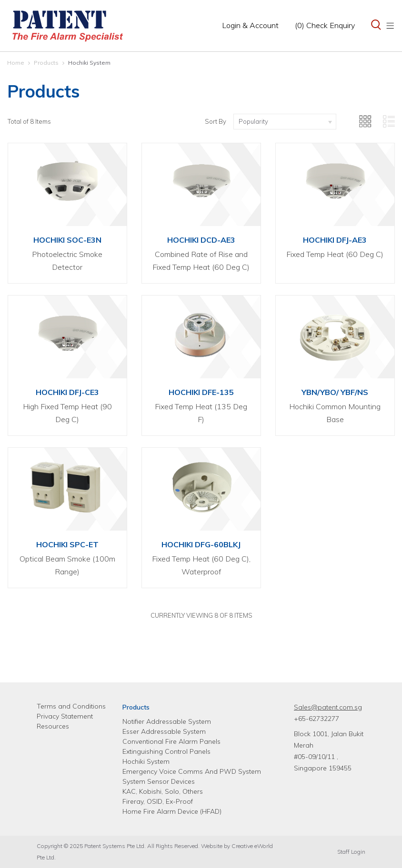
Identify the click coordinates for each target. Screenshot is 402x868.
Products (46, 63)
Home (16, 63)
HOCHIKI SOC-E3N (67, 240)
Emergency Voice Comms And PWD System (192, 771)
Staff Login (351, 852)
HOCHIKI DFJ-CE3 (67, 392)
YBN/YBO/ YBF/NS (335, 392)
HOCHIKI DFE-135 (201, 392)
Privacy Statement (65, 716)
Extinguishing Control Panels (166, 751)
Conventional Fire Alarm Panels (171, 741)
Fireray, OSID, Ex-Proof (158, 801)
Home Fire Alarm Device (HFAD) (172, 811)
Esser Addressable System (164, 731)
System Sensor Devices (159, 781)
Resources (53, 726)
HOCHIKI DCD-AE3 (201, 240)
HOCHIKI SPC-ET (67, 544)
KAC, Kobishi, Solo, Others (163, 791)
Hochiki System (89, 63)
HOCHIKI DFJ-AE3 (335, 240)
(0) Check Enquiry (325, 25)
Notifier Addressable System (167, 721)
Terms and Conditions (71, 706)
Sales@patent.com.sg (328, 707)
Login (250, 25)
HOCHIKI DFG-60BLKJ (201, 544)
